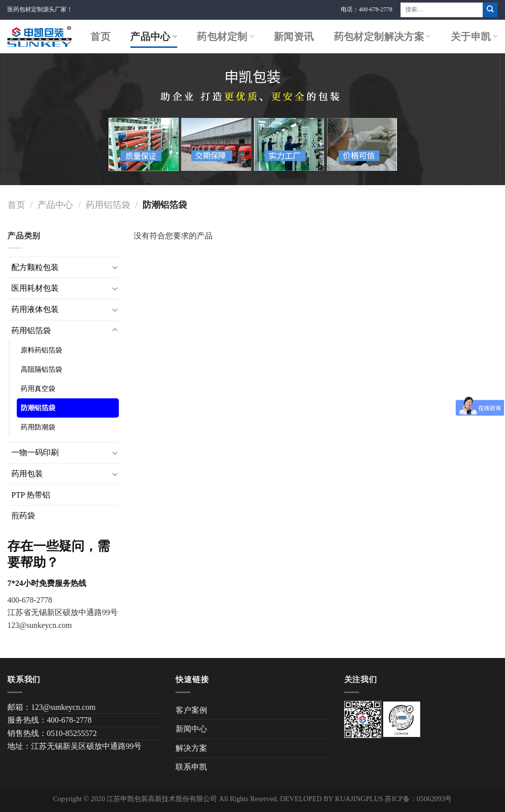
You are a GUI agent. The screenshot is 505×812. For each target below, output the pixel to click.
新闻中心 (191, 729)
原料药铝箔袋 (41, 350)
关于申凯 (474, 37)
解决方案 (191, 748)
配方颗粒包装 (35, 267)
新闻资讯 (294, 37)
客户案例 (191, 710)
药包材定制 (225, 37)
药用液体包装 (35, 309)
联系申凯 (191, 767)
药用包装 (27, 474)
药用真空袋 (38, 388)
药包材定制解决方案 (382, 37)
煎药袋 (23, 516)
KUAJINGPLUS (359, 799)
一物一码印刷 (35, 452)
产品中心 (154, 37)
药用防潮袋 (38, 427)
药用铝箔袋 (108, 205)
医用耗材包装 (35, 288)
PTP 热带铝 (31, 495)
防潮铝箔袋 (38, 408)
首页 (100, 37)
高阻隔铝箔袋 (41, 369)
